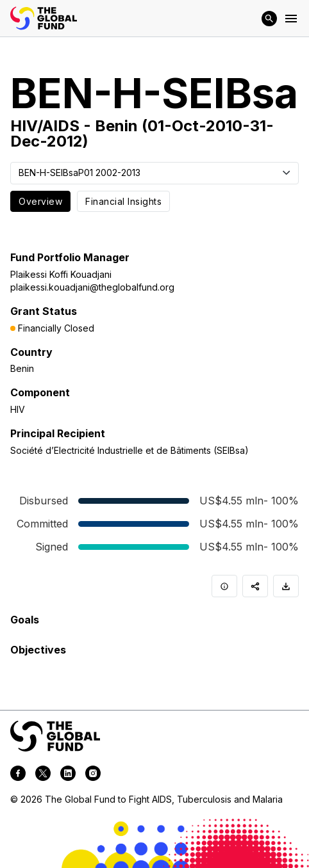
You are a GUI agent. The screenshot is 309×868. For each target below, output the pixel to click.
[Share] (255, 586)
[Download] (286, 586)
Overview (40, 201)
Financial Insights (123, 201)
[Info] (224, 586)
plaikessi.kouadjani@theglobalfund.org (92, 287)
